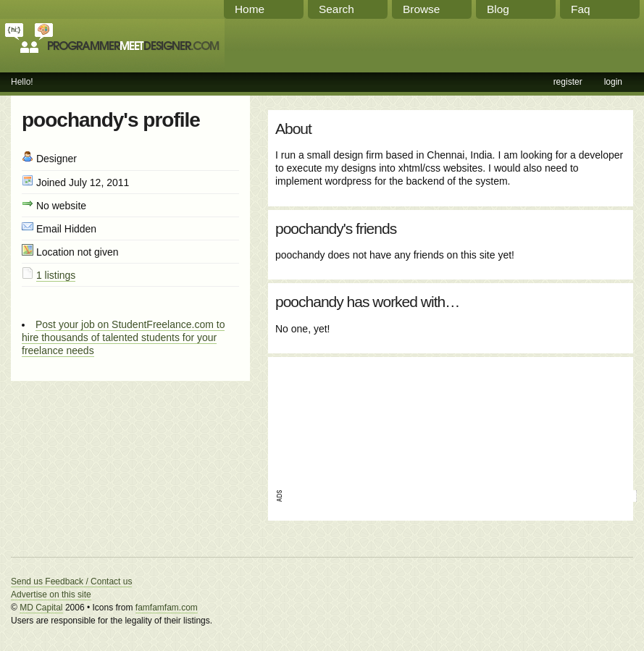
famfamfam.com (167, 608)
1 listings (56, 275)
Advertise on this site (51, 595)
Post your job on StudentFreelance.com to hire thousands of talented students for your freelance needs (123, 337)
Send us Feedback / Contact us (71, 581)
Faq (581, 9)
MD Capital (41, 608)
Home (250, 9)
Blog (498, 9)
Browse (421, 9)
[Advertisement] (344, 419)
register (568, 82)
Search (336, 9)
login (613, 82)
